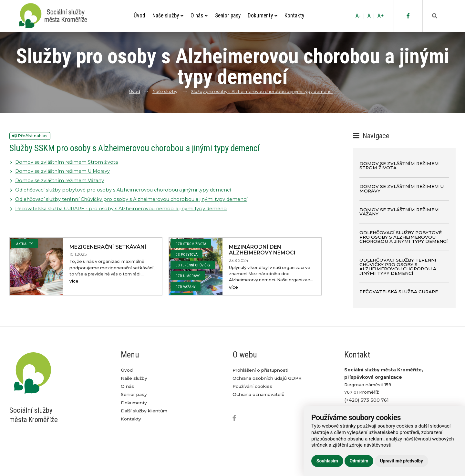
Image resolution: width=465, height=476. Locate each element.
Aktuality (25, 244)
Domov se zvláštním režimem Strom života (67, 162)
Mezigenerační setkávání (108, 247)
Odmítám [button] (359, 461)
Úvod (139, 16)
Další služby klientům (144, 411)
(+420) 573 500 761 (367, 400)
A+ (381, 16)
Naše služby (168, 16)
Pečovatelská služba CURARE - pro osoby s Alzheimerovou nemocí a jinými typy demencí (121, 209)
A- (358, 16)
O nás (199, 16)
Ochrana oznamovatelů (258, 394)
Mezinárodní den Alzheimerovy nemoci (262, 250)
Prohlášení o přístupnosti (260, 370)
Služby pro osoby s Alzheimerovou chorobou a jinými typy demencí (262, 92)
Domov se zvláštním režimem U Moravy (62, 171)
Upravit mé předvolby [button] (401, 461)
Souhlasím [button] (327, 461)
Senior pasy (228, 16)
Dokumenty (263, 16)
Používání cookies (252, 386)
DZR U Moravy (188, 276)
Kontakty (294, 16)
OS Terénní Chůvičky (193, 265)
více (74, 281)
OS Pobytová (186, 254)
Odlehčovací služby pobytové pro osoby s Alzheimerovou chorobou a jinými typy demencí (123, 190)
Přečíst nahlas (30, 136)
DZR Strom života (191, 244)
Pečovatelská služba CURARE (399, 292)
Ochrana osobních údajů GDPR (267, 378)
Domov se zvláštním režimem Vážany (60, 181)
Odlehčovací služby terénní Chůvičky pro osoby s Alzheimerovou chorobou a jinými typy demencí (131, 199)
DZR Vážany (186, 287)
